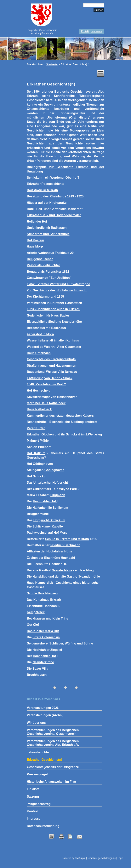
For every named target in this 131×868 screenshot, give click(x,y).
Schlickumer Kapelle (48, 526)
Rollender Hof (37, 221)
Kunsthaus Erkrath (47, 600)
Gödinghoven (54, 470)
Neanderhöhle (62, 570)
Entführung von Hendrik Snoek (50, 378)
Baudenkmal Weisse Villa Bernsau (52, 372)
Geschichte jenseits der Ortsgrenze (53, 767)
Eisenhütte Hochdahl (48, 564)
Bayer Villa (40, 669)
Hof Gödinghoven (40, 464)
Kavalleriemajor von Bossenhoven (52, 397)
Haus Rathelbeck (39, 409)
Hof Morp (60, 533)
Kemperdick (36, 612)
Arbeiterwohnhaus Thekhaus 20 (50, 253)
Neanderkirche (43, 662)
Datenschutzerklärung (43, 826)
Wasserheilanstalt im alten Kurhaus (53, 340)
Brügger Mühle (38, 514)
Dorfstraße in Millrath (42, 190)
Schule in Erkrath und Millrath (67, 539)
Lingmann (58, 495)
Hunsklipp (40, 577)
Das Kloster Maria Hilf (43, 631)
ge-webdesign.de (107, 858)
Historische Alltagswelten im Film (51, 782)
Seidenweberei (38, 643)
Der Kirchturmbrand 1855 (45, 297)
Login (120, 858)
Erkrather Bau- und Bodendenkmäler (54, 215)
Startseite (52, 64)
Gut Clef (33, 625)
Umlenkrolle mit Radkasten (47, 228)
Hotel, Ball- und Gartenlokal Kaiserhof (55, 209)
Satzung (33, 797)
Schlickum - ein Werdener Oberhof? (53, 178)
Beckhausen (36, 618)
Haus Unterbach (39, 353)
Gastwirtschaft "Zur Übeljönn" (49, 278)
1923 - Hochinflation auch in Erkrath (53, 309)
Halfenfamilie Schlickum (50, 508)
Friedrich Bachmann (65, 545)
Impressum (97, 31)
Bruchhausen (37, 675)
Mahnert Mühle (38, 441)
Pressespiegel (37, 774)
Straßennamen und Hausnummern (52, 366)
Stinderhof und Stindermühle (48, 234)
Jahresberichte (38, 752)
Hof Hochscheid (39, 390)
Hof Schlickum (38, 476)
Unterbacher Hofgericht (51, 483)
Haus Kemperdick (40, 583)
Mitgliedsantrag (39, 804)
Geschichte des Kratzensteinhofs (51, 359)
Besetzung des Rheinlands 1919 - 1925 (55, 196)
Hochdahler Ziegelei (47, 650)
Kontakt (85, 31)
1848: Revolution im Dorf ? (46, 384)
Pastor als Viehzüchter (43, 265)
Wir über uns (36, 723)
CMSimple (80, 858)
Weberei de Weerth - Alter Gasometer (54, 347)
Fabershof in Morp (40, 334)
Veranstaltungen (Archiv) (45, 715)
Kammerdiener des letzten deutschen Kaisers (60, 416)
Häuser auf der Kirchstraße (47, 203)
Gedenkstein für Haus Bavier (48, 315)
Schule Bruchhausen (42, 593)
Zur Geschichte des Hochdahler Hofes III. (57, 290)
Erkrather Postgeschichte (46, 184)
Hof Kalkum (36, 453)
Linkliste (33, 789)
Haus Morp (35, 246)
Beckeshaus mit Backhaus (46, 328)
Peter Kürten (36, 428)
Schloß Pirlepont (39, 447)
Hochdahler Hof (45, 501)
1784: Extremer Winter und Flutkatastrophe (58, 284)
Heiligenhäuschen (40, 259)
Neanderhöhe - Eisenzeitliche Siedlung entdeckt (62, 422)
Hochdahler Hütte (59, 551)
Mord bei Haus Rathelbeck (46, 403)
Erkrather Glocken (40, 434)
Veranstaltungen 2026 (43, 708)
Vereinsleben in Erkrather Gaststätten (54, 303)
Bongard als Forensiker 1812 (48, 272)
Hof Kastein (35, 240)
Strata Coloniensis (46, 637)
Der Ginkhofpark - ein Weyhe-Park (52, 489)
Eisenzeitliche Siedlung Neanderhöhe (54, 322)
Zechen (32, 558)
